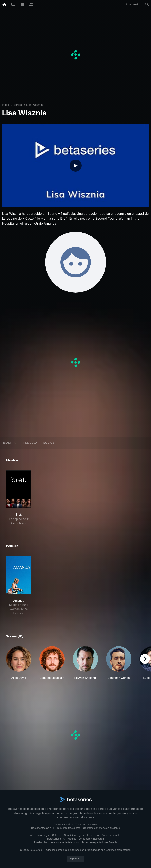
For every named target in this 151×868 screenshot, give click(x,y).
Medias (72, 839)
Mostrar (10, 443)
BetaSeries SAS (56, 839)
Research (99, 839)
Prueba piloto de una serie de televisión (56, 842)
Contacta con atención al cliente (101, 828)
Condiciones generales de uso (81, 835)
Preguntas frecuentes (68, 828)
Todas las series (63, 824)
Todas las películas (86, 824)
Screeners (85, 839)
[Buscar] (147, 4)
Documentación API (42, 828)
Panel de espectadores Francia (99, 842)
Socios (49, 443)
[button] (19, 663)
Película (30, 443)
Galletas (57, 835)
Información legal (39, 835)
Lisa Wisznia (34, 105)
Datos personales (111, 835)
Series (18, 105)
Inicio (6, 105)
